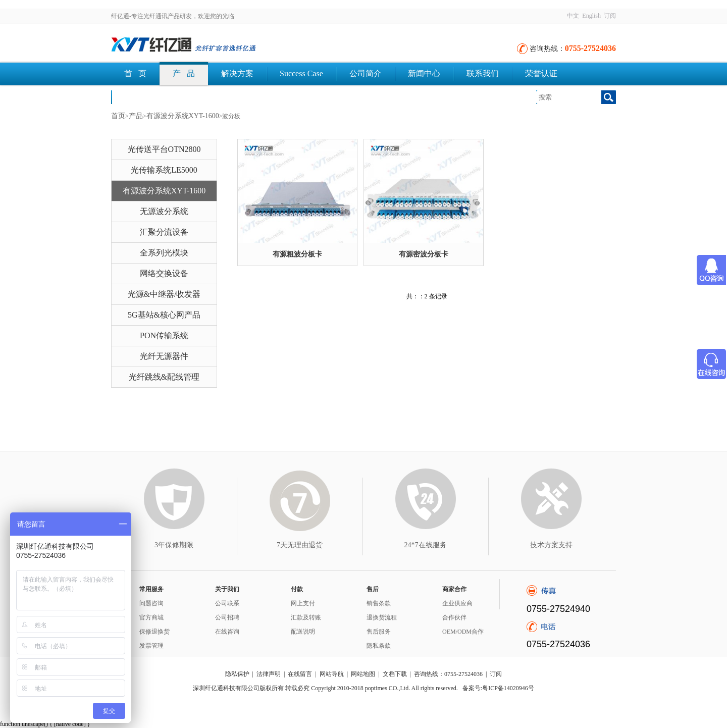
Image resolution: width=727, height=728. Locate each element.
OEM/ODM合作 (463, 632)
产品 (136, 116)
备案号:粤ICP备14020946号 (498, 688)
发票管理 (151, 646)
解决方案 (237, 73)
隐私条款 (379, 646)
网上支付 (303, 603)
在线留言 (300, 674)
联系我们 (483, 73)
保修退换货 (154, 632)
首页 (118, 116)
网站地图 (363, 674)
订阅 (610, 16)
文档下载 (140, 97)
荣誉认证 (541, 73)
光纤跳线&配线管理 (164, 377)
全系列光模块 (164, 253)
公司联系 (227, 603)
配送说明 (303, 632)
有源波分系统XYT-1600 (183, 116)
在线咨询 (227, 632)
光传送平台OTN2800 (164, 149)
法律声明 (269, 674)
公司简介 (366, 73)
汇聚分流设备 (164, 232)
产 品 (184, 73)
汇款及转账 (306, 617)
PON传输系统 (164, 335)
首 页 (135, 73)
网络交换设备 (164, 273)
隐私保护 (237, 674)
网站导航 (332, 674)
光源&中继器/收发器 (164, 294)
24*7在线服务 (426, 545)
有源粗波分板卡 (297, 254)
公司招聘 (227, 617)
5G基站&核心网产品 (164, 315)
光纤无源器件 (164, 356)
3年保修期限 (174, 545)
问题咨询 (151, 603)
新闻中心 (424, 73)
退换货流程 (382, 617)
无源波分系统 (164, 211)
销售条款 (379, 603)
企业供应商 (457, 603)
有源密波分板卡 (424, 254)
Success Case (301, 73)
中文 (573, 16)
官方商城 (151, 617)
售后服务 (379, 632)
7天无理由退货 (300, 545)
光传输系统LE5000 (164, 170)
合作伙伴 (454, 617)
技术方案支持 (551, 545)
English (591, 16)
